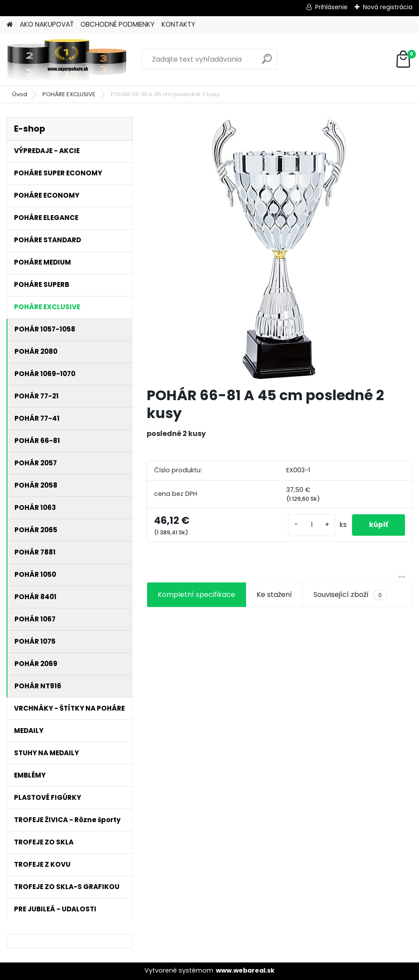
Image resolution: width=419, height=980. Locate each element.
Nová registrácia (388, 7)
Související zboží (350, 595)
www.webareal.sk (245, 970)
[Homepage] (10, 25)
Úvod (20, 94)
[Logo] (67, 59)
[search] (267, 62)
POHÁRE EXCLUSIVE (69, 94)
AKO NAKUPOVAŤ (47, 24)
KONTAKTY (178, 24)
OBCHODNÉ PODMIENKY (118, 24)
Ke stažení (274, 595)
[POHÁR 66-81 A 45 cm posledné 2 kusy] (279, 248)
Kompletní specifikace (196, 595)
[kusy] (310, 525)
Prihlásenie (331, 7)
